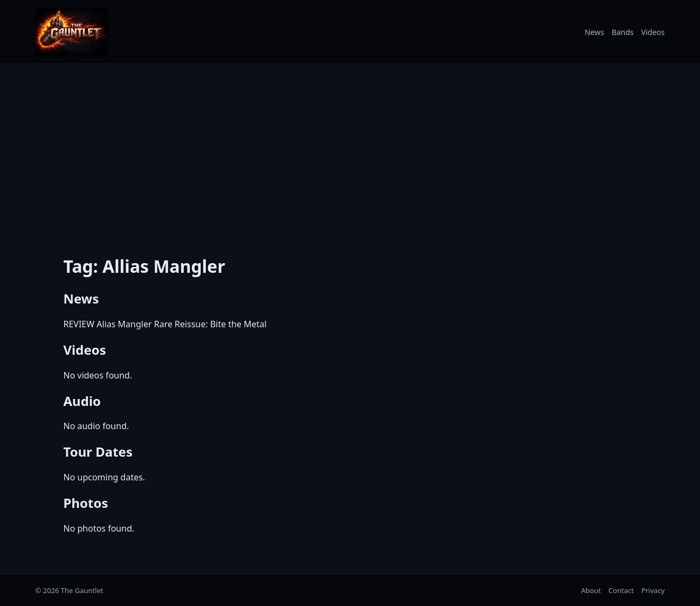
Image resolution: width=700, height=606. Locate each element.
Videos (653, 32)
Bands (623, 32)
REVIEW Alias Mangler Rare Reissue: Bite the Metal (165, 324)
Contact (621, 590)
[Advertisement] (350, 153)
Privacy (653, 590)
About (591, 590)
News (594, 32)
